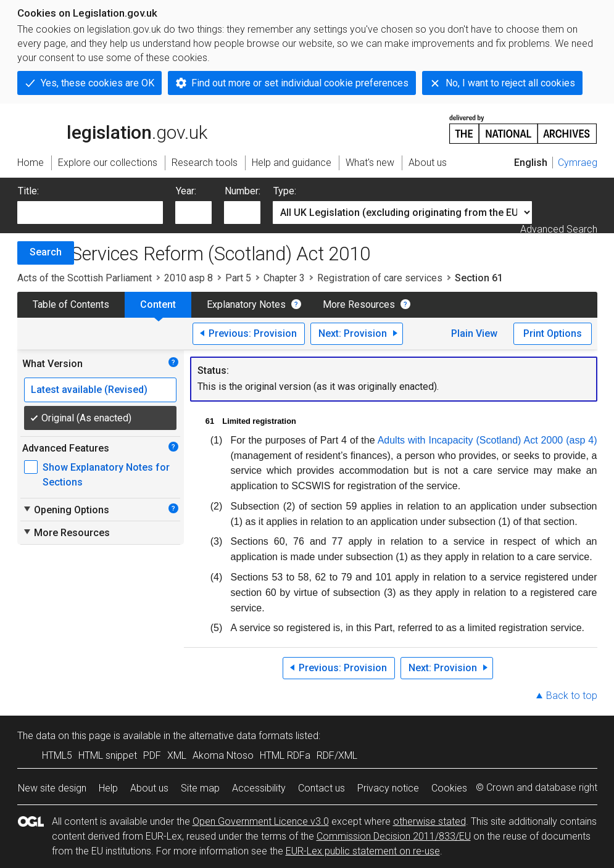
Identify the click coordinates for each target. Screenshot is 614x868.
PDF (152, 755)
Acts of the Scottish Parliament (85, 278)
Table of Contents (71, 304)
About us (149, 788)
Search (46, 252)
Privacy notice (388, 788)
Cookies (449, 788)
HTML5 (57, 755)
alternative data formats (241, 736)
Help (108, 788)
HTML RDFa (285, 755)
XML (177, 755)
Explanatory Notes (246, 304)
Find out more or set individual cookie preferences (300, 83)
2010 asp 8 (189, 278)
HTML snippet (108, 755)
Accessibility (259, 788)
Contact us (322, 788)
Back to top (572, 696)
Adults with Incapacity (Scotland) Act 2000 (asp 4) (487, 440)
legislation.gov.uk (112, 128)
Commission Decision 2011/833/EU (394, 836)
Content (158, 304)
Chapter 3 (284, 278)
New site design (52, 788)
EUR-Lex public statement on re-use (363, 851)
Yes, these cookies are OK (97, 83)
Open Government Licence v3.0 (261, 821)
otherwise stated (429, 821)
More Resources (359, 304)
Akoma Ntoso (223, 755)
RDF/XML (337, 755)
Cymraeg (578, 163)
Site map (200, 788)
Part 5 (238, 278)
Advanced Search (559, 229)
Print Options (553, 333)
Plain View (474, 333)
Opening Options (66, 510)
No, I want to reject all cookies (510, 83)
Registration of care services (380, 278)
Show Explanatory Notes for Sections (106, 475)
